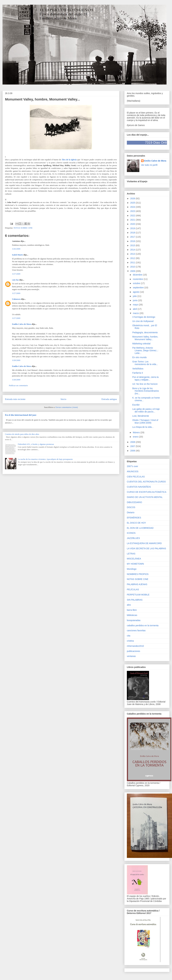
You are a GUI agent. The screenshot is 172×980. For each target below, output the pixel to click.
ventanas (131, 656)
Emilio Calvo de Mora (22, 324)
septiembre (138, 288)
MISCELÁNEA (134, 559)
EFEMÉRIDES (134, 518)
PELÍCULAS (133, 589)
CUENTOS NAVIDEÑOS (139, 487)
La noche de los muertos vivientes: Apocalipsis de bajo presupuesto (45, 459)
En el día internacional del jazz (21, 415)
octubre (137, 283)
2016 (133, 241)
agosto (136, 292)
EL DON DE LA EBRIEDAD (140, 528)
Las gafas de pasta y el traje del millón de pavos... (146, 410)
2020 (133, 224)
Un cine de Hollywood (143, 321)
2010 (133, 267)
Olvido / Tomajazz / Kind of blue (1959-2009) (145, 421)
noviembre (138, 279)
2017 (133, 237)
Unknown (16, 299)
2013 (133, 254)
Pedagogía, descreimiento (145, 332)
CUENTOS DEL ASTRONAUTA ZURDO (146, 482)
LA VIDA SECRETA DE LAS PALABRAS (146, 548)
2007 (133, 446)
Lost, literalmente (141, 416)
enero (136, 437)
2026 (133, 198)
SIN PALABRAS (135, 600)
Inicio (63, 399)
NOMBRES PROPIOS (138, 574)
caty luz (15, 280)
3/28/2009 (16, 360)
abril (135, 309)
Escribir (136, 405)
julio (135, 296)
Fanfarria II (138, 373)
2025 (133, 203)
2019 (133, 228)
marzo (136, 313)
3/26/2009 (16, 249)
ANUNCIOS (133, 471)
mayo (136, 305)
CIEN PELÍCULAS (136, 477)
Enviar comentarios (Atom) (67, 407)
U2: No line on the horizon (145, 384)
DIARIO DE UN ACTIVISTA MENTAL (145, 497)
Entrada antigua (109, 399)
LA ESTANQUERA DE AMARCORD (144, 543)
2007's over (132, 466)
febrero (137, 432)
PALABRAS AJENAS (137, 584)
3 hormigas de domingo (144, 317)
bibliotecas (132, 615)
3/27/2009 (16, 274)
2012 (133, 258)
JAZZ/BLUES (133, 538)
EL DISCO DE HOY (136, 523)
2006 (133, 451)
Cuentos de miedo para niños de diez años (22, 434)
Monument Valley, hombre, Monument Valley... (145, 338)
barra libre (132, 610)
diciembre (138, 275)
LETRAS (131, 554)
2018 (133, 233)
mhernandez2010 (135, 646)
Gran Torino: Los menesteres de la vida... (145, 363)
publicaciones (133, 651)
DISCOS (131, 507)
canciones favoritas (136, 630)
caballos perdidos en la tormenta (143, 625)
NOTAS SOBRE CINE (23, 228)
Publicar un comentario (18, 385)
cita (129, 636)
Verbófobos (138, 369)
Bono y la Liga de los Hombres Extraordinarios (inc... (146, 391)
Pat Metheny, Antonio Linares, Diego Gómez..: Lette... (145, 350)
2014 (133, 250)
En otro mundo (140, 357)
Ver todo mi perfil (149, 165)
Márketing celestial (141, 344)
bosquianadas (134, 620)
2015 (133, 245)
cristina (130, 641)
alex (129, 605)
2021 (133, 220)
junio (135, 300)
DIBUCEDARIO (134, 502)
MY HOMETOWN (135, 564)
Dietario (131, 512)
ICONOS (131, 533)
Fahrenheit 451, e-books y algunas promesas (36, 444)
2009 (133, 271)
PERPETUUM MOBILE (138, 595)
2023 (133, 211)
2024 (133, 207)
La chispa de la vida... (143, 427)
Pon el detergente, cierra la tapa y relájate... (145, 378)
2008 (133, 442)
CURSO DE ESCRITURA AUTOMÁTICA (147, 492)
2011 (133, 262)
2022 (133, 216)
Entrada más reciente (15, 399)
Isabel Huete (17, 255)
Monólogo (132, 569)
